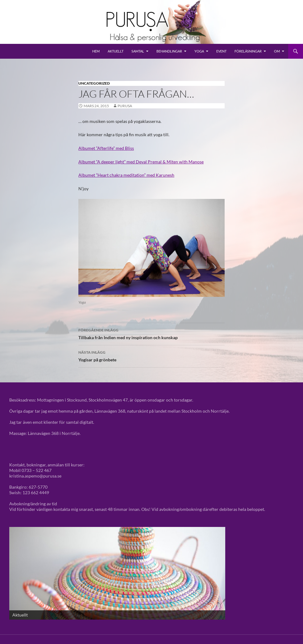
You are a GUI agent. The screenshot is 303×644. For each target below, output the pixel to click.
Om (277, 51)
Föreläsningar (248, 51)
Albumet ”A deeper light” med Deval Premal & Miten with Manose (141, 162)
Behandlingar (169, 51)
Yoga (199, 51)
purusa (125, 106)
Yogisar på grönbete (151, 356)
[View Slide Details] (117, 573)
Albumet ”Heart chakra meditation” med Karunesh (126, 175)
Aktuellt (116, 51)
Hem (96, 51)
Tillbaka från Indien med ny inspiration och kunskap (151, 333)
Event (221, 51)
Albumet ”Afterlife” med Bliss (106, 148)
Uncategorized (94, 83)
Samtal (138, 51)
